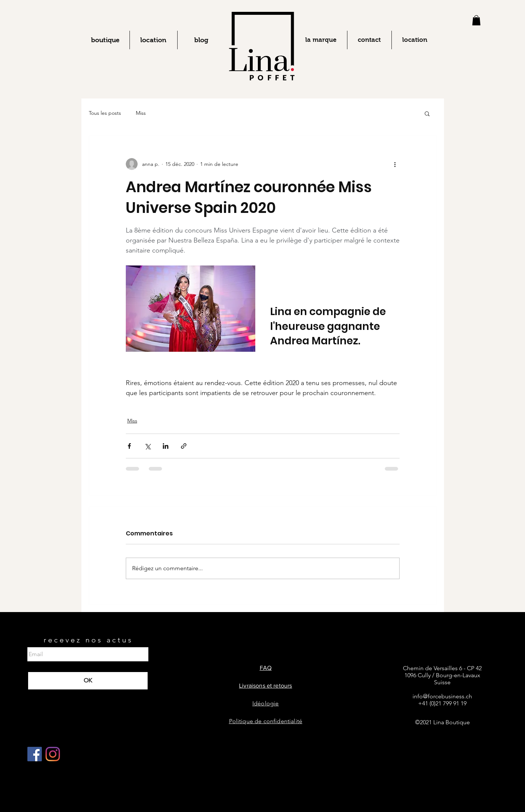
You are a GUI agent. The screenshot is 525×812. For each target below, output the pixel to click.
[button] (476, 20)
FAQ (266, 668)
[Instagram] (53, 754)
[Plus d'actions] (395, 164)
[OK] (88, 681)
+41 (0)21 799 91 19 (442, 703)
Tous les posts (105, 113)
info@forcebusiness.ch (442, 696)
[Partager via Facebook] (129, 446)
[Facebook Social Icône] (35, 754)
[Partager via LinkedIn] (166, 446)
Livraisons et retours (265, 686)
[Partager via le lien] (184, 446)
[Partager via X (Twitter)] (147, 446)
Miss (141, 113)
